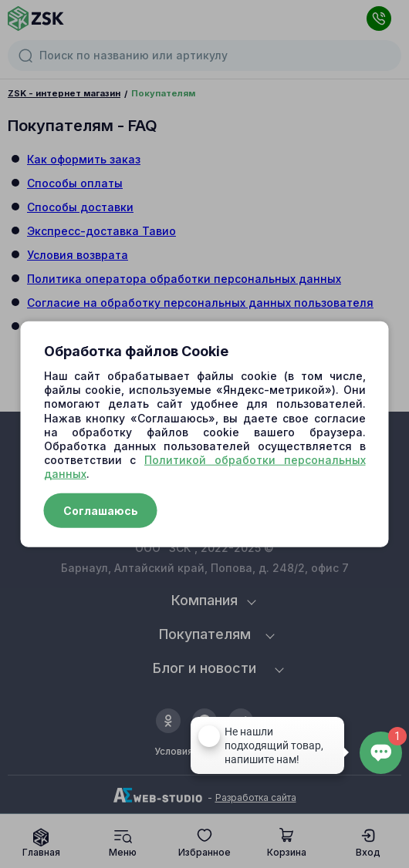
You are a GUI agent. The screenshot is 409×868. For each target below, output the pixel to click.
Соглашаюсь (101, 510)
